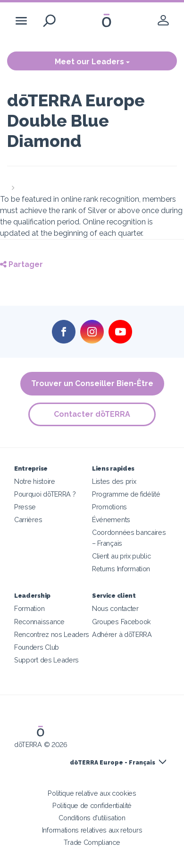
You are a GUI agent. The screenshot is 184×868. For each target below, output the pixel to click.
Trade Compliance (92, 842)
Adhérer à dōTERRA (122, 634)
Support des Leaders (46, 660)
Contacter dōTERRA (92, 414)
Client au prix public (121, 556)
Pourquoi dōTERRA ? (45, 494)
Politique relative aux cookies (92, 793)
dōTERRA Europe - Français (113, 763)
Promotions (109, 507)
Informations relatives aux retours (92, 830)
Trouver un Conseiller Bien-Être (92, 383)
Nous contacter (115, 608)
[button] (92, 182)
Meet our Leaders (92, 62)
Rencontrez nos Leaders (52, 634)
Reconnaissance (39, 622)
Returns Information (121, 569)
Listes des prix (114, 481)
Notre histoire (35, 481)
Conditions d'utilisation (92, 818)
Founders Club (37, 647)
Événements (111, 520)
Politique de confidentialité (92, 805)
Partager (21, 264)
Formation (29, 608)
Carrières (28, 520)
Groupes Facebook (121, 622)
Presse (25, 507)
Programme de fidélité (126, 494)
